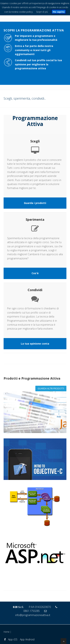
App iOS (13, 639)
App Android (27, 639)
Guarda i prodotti (35, 203)
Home (7, 632)
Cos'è (35, 273)
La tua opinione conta (35, 344)
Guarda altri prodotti (51, 389)
